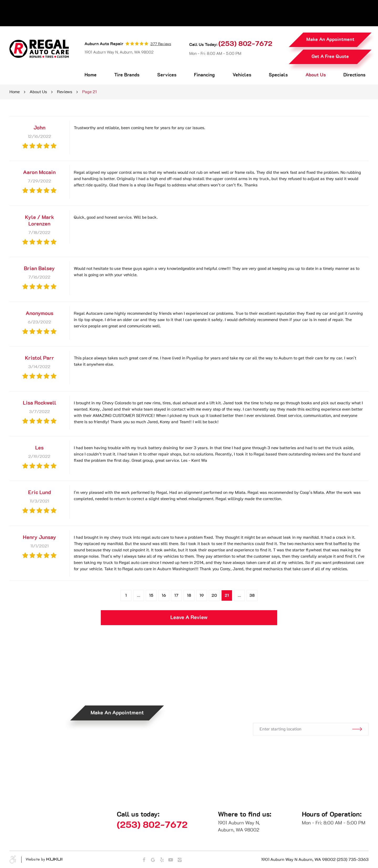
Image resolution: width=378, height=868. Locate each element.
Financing (204, 75)
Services (167, 75)
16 (164, 595)
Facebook (144, 860)
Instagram (180, 860)
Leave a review (189, 618)
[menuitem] (91, 75)
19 (202, 595)
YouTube (171, 860)
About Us (316, 75)
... (139, 595)
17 (176, 595)
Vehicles (242, 75)
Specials (278, 75)
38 (252, 595)
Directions (354, 75)
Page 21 (89, 92)
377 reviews (161, 44)
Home (91, 75)
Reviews (65, 92)
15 (151, 595)
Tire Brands (127, 75)
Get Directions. (305, 704)
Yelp (162, 860)
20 (214, 595)
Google (153, 860)
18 (189, 595)
